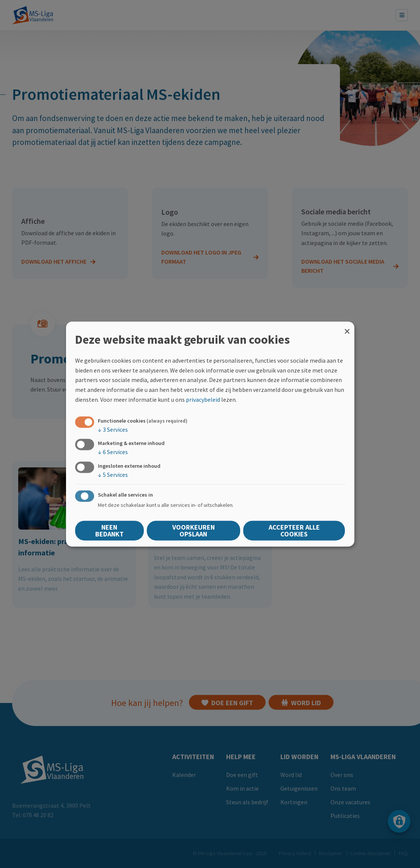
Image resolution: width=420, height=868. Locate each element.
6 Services (113, 452)
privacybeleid (203, 399)
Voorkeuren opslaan (193, 530)
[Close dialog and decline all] (347, 326)
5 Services (113, 474)
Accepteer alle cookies (294, 530)
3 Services (113, 429)
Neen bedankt (109, 530)
